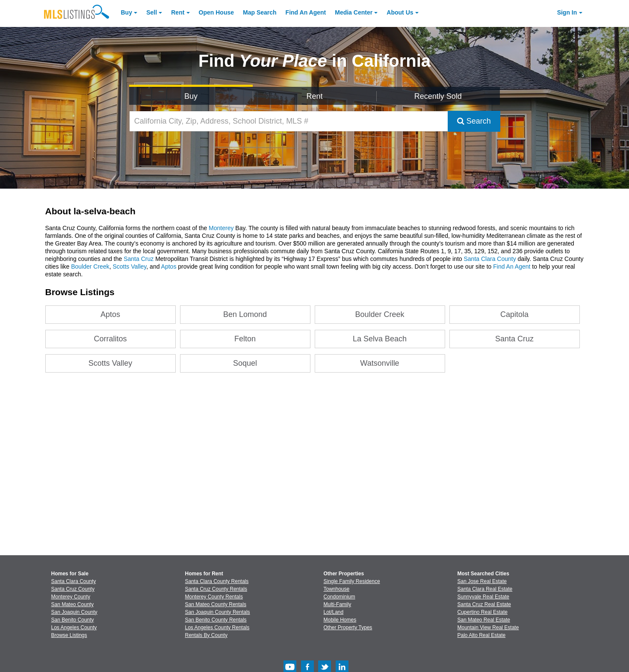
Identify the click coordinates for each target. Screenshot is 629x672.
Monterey (221, 228)
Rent (178, 12)
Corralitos (111, 339)
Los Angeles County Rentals (217, 628)
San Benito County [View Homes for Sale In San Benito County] (73, 620)
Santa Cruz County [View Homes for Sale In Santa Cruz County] (73, 589)
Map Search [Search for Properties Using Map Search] (260, 12)
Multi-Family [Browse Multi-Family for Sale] (338, 604)
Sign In (567, 12)
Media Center (354, 12)
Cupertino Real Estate (483, 612)
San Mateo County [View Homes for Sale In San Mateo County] (72, 604)
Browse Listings (69, 635)
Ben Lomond (245, 314)
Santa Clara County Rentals (217, 581)
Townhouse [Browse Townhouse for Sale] (337, 589)
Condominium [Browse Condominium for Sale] (340, 597)
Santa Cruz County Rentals (216, 589)
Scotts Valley (129, 266)
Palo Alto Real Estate (482, 635)
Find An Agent (512, 266)
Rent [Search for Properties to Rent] (314, 96)
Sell (152, 12)
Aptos (169, 266)
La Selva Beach (380, 339)
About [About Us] (400, 12)
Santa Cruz (139, 259)
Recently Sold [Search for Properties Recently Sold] (438, 96)
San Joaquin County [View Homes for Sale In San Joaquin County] (74, 612)
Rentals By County (206, 635)
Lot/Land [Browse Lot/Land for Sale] (334, 612)
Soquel (245, 363)
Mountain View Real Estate (488, 628)
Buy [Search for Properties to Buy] (191, 96)
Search (474, 121)
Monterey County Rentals (214, 597)
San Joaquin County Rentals (218, 612)
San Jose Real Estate (482, 581)
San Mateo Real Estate (484, 620)
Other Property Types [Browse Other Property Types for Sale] (348, 628)
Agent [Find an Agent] (306, 12)
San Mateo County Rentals (216, 604)
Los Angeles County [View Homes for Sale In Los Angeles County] (74, 628)
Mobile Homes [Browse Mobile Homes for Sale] (340, 620)
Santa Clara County (490, 259)
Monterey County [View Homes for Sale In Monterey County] (71, 597)
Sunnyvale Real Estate (483, 597)
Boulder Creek (90, 266)
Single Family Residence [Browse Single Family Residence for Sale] (352, 581)
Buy (127, 12)
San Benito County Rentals (216, 620)
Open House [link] (216, 12)
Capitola (514, 314)
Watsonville (379, 363)
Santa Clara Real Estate (485, 589)
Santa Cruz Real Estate (484, 604)
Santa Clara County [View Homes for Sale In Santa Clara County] (74, 581)
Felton (245, 339)
